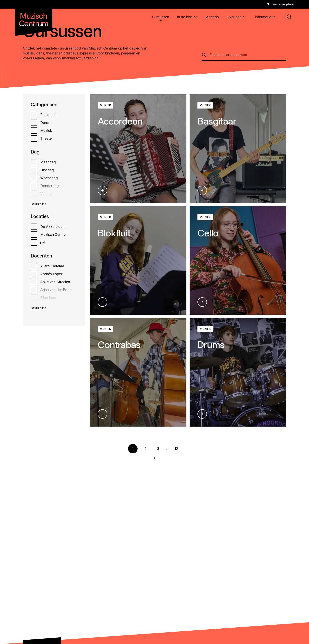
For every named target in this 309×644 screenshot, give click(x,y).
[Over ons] (237, 17)
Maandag (48, 162)
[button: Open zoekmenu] (289, 17)
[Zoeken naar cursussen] (248, 55)
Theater (47, 139)
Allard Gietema (52, 266)
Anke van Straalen (55, 282)
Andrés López (51, 274)
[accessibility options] (280, 4)
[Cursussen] (161, 17)
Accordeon (120, 121)
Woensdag (49, 178)
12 (176, 449)
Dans (44, 123)
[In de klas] (188, 17)
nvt (43, 242)
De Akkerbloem (53, 227)
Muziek (46, 131)
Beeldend (48, 115)
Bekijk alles (38, 204)
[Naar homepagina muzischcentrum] (34, 18)
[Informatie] (266, 17)
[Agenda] (212, 17)
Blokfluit (114, 233)
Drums (211, 345)
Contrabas (119, 345)
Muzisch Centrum (54, 235)
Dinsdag (47, 170)
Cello (208, 233)
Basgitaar (217, 121)
